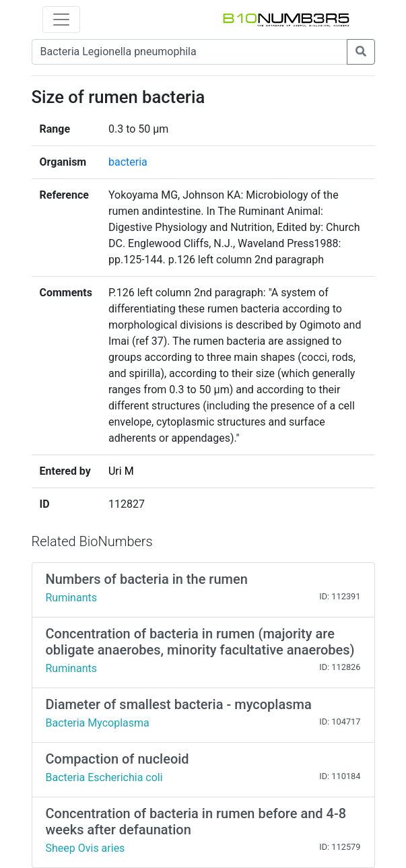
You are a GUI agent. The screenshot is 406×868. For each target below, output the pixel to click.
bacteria (128, 162)
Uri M (121, 471)
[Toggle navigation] (61, 20)
